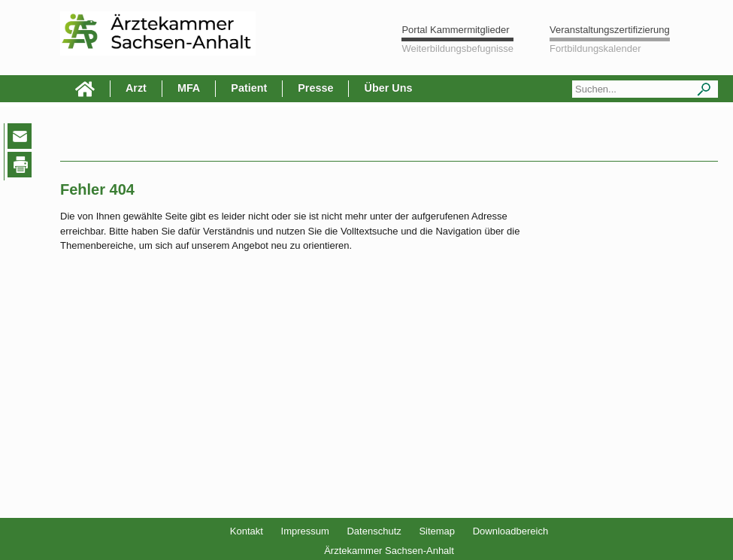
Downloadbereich (510, 531)
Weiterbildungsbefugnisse (457, 48)
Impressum (305, 531)
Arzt (136, 88)
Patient (249, 88)
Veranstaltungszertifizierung (610, 30)
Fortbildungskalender (595, 48)
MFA (189, 88)
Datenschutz (374, 531)
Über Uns (388, 88)
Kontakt (247, 531)
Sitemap (437, 531)
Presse (315, 88)
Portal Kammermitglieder (455, 30)
